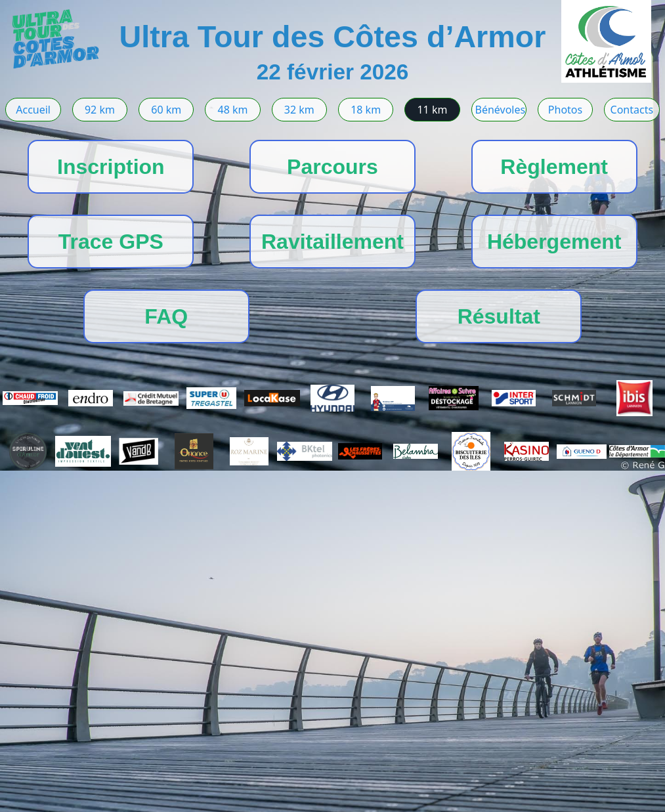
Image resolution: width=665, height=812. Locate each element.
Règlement (554, 167)
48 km (233, 110)
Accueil (33, 110)
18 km (366, 110)
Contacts (632, 110)
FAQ (166, 316)
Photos (565, 110)
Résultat (499, 316)
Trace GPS (111, 242)
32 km (299, 110)
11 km (432, 110)
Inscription (111, 167)
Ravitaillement (332, 242)
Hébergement (554, 242)
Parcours (332, 167)
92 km (100, 110)
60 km (166, 110)
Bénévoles (501, 110)
